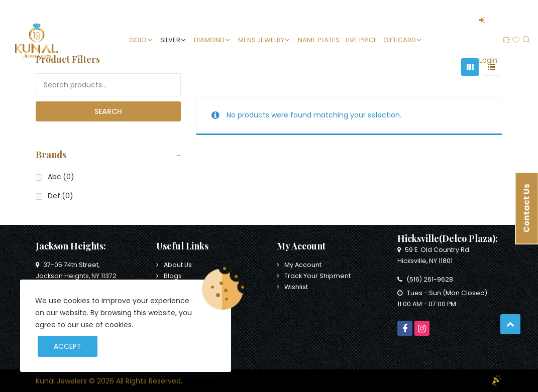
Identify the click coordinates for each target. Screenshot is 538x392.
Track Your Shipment (317, 276)
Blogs (173, 276)
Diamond (209, 40)
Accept (68, 346)
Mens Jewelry (261, 40)
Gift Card (400, 40)
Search (108, 111)
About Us (178, 265)
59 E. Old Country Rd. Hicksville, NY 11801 (434, 255)
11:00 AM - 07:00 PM (427, 304)
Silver (170, 40)
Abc (61, 177)
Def (61, 196)
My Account (303, 265)
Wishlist (296, 287)
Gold (138, 40)
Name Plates (319, 40)
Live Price (361, 40)
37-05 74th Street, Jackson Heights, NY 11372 (76, 270)
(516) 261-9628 (425, 279)
